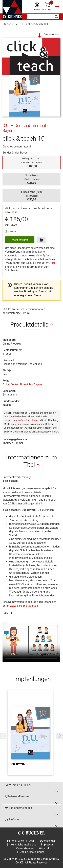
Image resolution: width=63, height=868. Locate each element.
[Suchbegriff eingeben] (43, 17)
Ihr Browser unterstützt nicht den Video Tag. (31, 640)
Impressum (48, 845)
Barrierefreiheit (15, 841)
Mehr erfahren (21, 240)
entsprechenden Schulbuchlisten (21, 420)
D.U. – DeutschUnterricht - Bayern (22, 384)
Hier (53, 263)
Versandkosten (25, 848)
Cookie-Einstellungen (32, 852)
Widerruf (44, 848)
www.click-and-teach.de (24, 606)
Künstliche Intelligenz (23, 845)
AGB (32, 841)
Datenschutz (47, 841)
